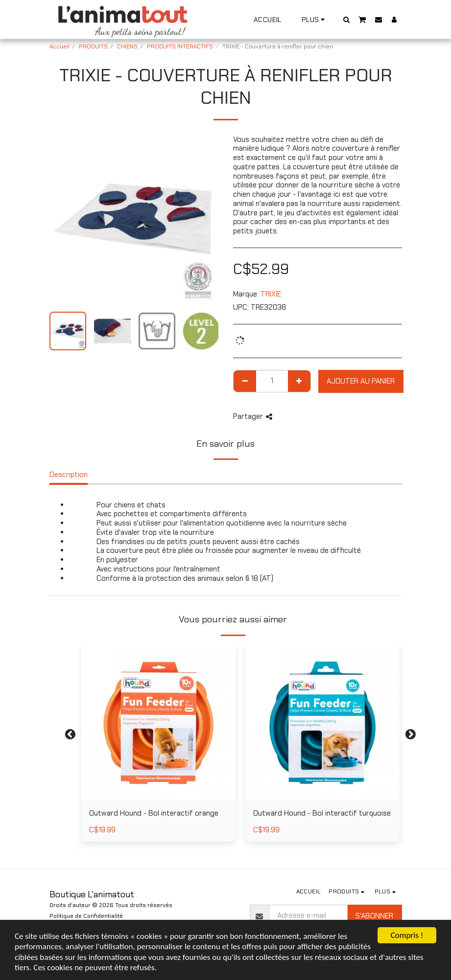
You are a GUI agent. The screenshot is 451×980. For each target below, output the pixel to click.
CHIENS (127, 46)
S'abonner (374, 916)
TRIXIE (271, 294)
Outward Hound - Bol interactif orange (154, 813)
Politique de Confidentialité (86, 916)
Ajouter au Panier (361, 381)
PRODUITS (93, 46)
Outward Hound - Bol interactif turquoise (322, 813)
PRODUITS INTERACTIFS (180, 46)
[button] (346, 19)
